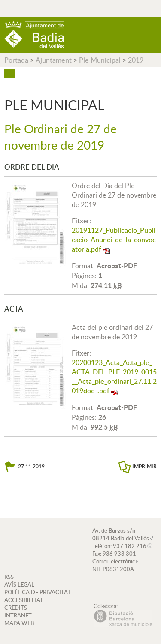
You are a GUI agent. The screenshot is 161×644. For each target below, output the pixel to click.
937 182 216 (130, 546)
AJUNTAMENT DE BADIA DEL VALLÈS (34, 35)
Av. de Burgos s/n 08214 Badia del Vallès (121, 534)
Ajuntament (54, 60)
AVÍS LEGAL (19, 584)
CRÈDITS (16, 608)
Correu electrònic (114, 561)
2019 (136, 60)
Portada (16, 60)
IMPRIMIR (144, 466)
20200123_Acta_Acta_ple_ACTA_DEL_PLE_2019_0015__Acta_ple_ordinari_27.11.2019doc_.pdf (114, 377)
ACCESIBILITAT (24, 600)
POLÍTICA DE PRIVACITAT (38, 592)
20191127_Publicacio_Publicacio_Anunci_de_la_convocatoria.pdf (114, 240)
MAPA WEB (19, 623)
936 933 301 (119, 554)
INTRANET (18, 615)
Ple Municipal (100, 60)
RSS (9, 577)
